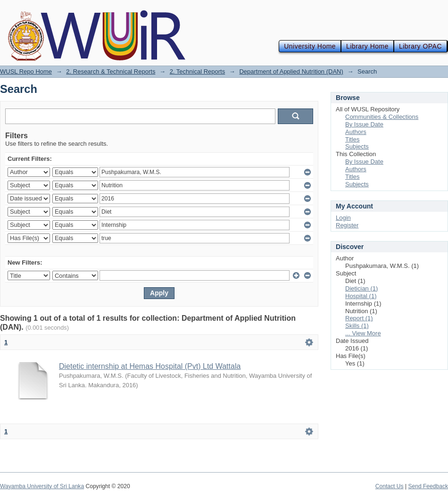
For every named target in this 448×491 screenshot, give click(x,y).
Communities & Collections (382, 117)
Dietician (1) (361, 288)
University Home (310, 46)
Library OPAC (420, 46)
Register (347, 225)
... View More (363, 333)
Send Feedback (428, 486)
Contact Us (390, 486)
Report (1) (359, 318)
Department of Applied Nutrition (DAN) (291, 71)
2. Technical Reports (198, 71)
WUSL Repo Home (26, 71)
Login (343, 218)
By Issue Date (364, 124)
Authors (356, 132)
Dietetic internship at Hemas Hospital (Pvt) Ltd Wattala (150, 366)
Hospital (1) (361, 296)
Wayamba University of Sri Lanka (42, 486)
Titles (353, 139)
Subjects (357, 146)
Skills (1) (357, 326)
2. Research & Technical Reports (111, 71)
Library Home (367, 46)
